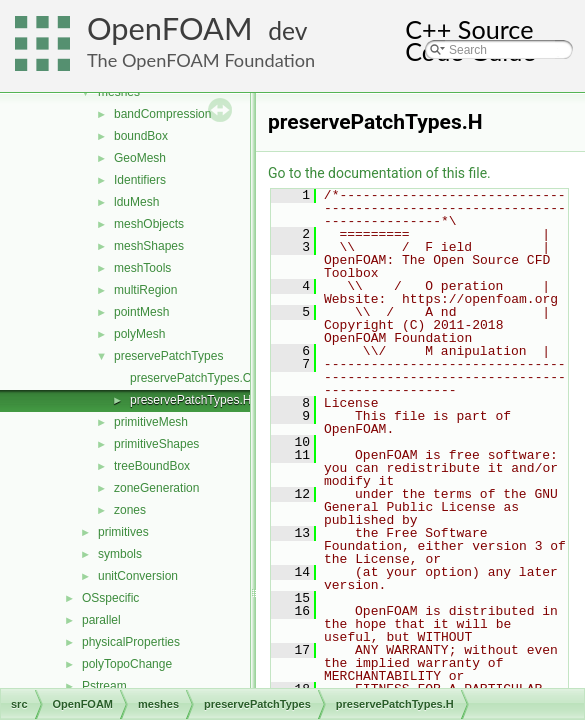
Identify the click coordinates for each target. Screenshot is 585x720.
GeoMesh (140, 158)
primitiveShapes (156, 444)
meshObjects (149, 224)
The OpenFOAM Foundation (201, 60)
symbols (120, 554)
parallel (101, 620)
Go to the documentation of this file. (379, 173)
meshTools (142, 268)
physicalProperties (131, 642)
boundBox (141, 136)
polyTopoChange (127, 664)
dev (287, 30)
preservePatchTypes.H (190, 400)
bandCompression (162, 114)
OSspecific (110, 598)
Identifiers (140, 180)
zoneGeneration (156, 488)
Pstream (104, 686)
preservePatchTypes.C (190, 378)
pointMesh (141, 312)
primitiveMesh (151, 422)
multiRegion (145, 290)
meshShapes (149, 246)
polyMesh (139, 334)
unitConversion (138, 576)
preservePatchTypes (168, 356)
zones (130, 510)
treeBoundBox (152, 466)
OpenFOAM (170, 28)
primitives (123, 532)
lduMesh (136, 202)
